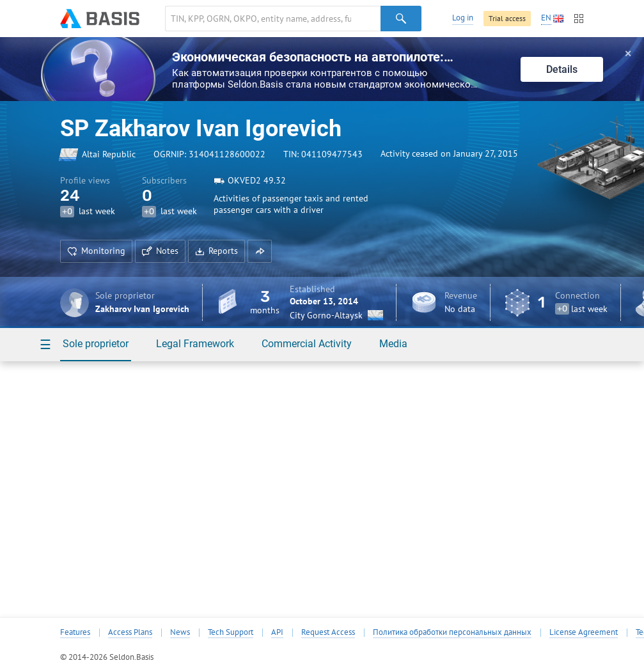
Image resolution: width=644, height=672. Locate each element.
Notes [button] (160, 251)
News (180, 632)
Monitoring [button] (96, 251)
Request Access (328, 632)
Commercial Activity (307, 344)
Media (393, 344)
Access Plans (130, 632)
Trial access (507, 18)
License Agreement (584, 632)
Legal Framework (195, 344)
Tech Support (231, 632)
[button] (260, 251)
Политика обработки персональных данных (452, 632)
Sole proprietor (96, 344)
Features (75, 632)
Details (562, 69)
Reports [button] (216, 251)
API (277, 632)
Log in (463, 18)
